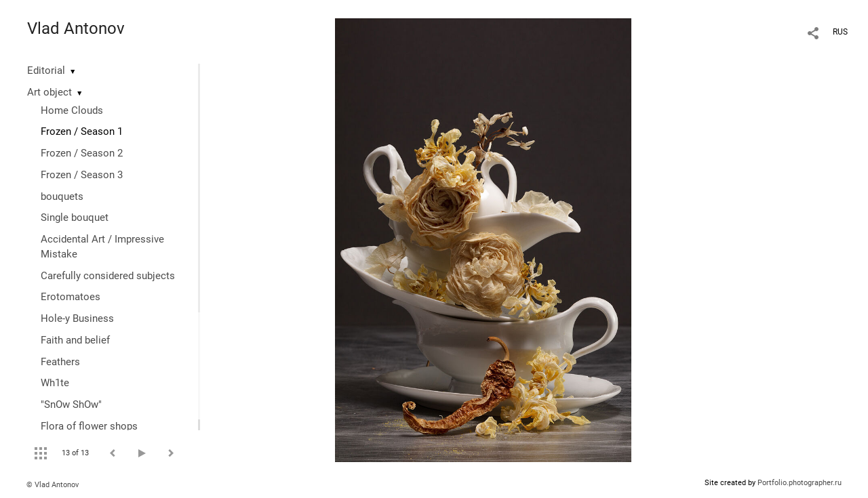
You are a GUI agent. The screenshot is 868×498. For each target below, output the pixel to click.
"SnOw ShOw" (71, 404)
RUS (840, 32)
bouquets (62, 196)
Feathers (60, 362)
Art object (50, 92)
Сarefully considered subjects (108, 276)
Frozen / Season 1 (82, 131)
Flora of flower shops (89, 426)
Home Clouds (72, 110)
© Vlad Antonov (53, 485)
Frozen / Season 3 (82, 175)
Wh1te (55, 383)
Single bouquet (75, 217)
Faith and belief (75, 340)
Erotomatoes (71, 297)
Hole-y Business (77, 318)
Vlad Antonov (76, 28)
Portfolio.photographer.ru (800, 483)
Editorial (46, 70)
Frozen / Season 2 (82, 153)
